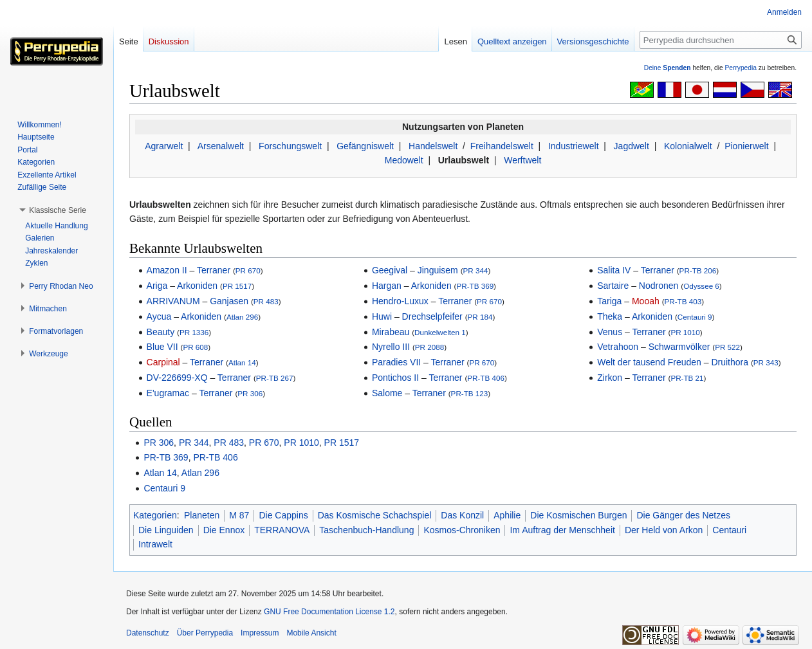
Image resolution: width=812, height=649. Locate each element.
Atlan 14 (242, 362)
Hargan (387, 286)
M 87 (239, 515)
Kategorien (155, 515)
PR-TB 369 (475, 286)
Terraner (214, 270)
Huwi (382, 316)
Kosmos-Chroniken (462, 530)
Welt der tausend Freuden (649, 362)
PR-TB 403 (683, 301)
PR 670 (248, 270)
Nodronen (659, 286)
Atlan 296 (242, 317)
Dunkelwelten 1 (440, 332)
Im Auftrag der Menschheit (562, 530)
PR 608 (195, 347)
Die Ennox (224, 530)
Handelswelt (433, 146)
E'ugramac (168, 393)
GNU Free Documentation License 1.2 (329, 612)
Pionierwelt (746, 146)
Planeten (202, 515)
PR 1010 (685, 332)
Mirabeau (391, 332)
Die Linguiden (166, 530)
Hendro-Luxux (400, 301)
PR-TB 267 (275, 378)
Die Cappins (283, 515)
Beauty (161, 332)
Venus (610, 332)
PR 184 (480, 317)
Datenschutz (148, 633)
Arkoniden (197, 286)
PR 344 (476, 270)
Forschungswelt (290, 146)
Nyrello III (391, 347)
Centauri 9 (695, 317)
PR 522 (727, 347)
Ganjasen (229, 301)
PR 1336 (194, 332)
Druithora (730, 362)
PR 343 (766, 362)
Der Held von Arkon (664, 530)
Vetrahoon (618, 347)
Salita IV (614, 270)
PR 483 (266, 301)
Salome (387, 393)
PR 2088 (429, 347)
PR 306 (250, 393)
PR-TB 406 (486, 378)
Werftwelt (522, 160)
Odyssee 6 (701, 286)
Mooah (646, 301)
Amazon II (167, 270)
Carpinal (163, 362)
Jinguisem (438, 270)
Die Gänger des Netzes (683, 515)
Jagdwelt (632, 146)
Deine (668, 68)
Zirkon (610, 378)
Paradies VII (396, 362)
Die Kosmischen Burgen (578, 515)
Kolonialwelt (688, 146)
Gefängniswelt (365, 146)
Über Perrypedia (205, 633)
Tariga (609, 301)
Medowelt (404, 160)
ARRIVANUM (173, 301)
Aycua (159, 316)
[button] (58, 210)
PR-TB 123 (470, 393)
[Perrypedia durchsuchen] (721, 40)
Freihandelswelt (502, 146)
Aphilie (507, 515)
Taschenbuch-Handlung (366, 530)
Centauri (729, 530)
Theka (610, 316)
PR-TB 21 (687, 378)
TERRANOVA (282, 530)
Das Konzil (462, 515)
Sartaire (613, 286)
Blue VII (162, 347)
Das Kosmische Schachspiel (375, 515)
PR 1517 (237, 286)
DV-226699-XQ (177, 378)
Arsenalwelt (221, 146)
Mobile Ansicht (311, 633)
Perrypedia (741, 68)
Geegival (390, 270)
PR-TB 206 (698, 270)
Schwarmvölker (679, 347)
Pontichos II (395, 378)
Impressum (260, 633)
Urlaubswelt (464, 160)
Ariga (157, 286)
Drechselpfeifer (432, 316)
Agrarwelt (164, 146)
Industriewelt (574, 146)
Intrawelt (155, 544)
